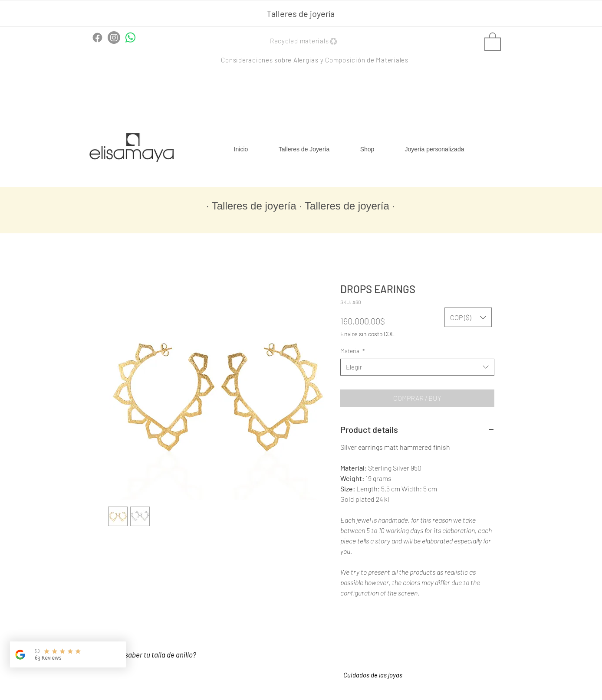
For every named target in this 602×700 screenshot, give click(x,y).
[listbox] (468, 317)
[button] (305, 41)
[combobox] (417, 367)
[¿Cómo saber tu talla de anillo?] (159, 655)
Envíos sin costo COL (367, 334)
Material (353, 351)
